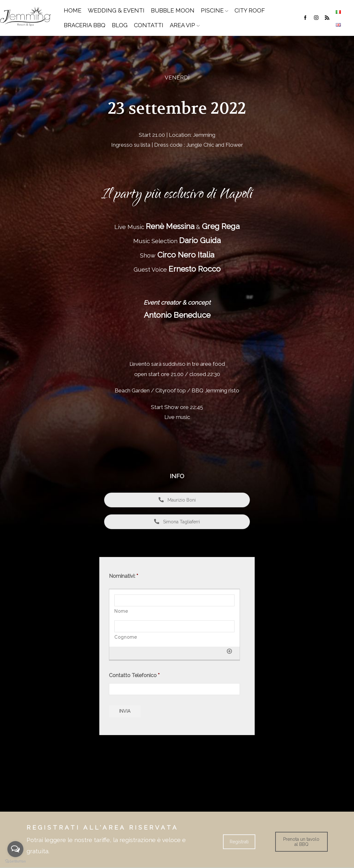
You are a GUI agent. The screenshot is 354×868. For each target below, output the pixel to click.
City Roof (250, 10)
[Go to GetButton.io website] (15, 861)
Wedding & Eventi (116, 10)
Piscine (214, 10)
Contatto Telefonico (134, 675)
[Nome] (174, 600)
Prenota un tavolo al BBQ (301, 842)
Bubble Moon (173, 10)
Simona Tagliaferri (177, 522)
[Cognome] (174, 626)
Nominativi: (123, 576)
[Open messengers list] (15, 849)
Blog (120, 25)
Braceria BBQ (85, 25)
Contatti (149, 25)
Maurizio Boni (177, 500)
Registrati (239, 842)
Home (73, 10)
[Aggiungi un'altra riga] (229, 651)
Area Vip (185, 25)
